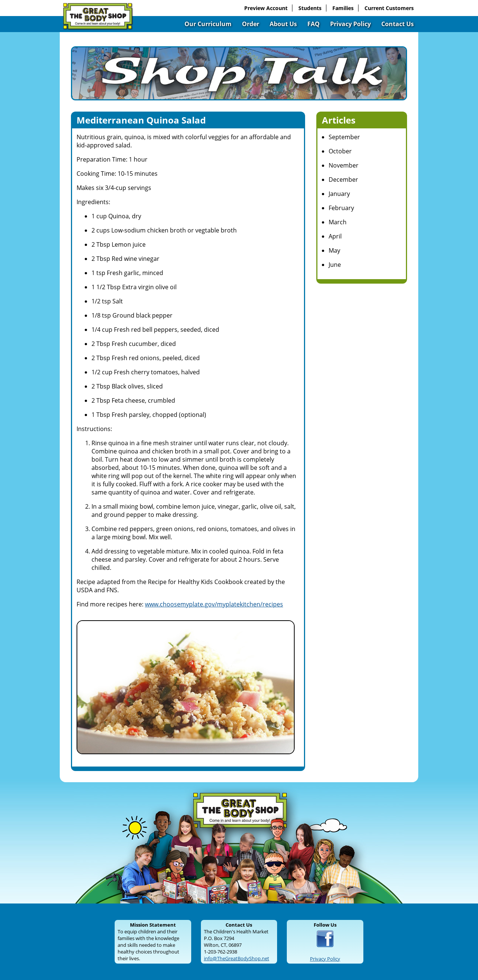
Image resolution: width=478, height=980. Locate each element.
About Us (283, 24)
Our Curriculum (208, 24)
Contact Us (398, 24)
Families (343, 8)
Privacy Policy (350, 24)
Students (310, 8)
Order (251, 24)
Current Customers (389, 8)
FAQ (314, 24)
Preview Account (266, 8)
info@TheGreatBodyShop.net (237, 958)
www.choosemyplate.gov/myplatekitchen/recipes (214, 604)
